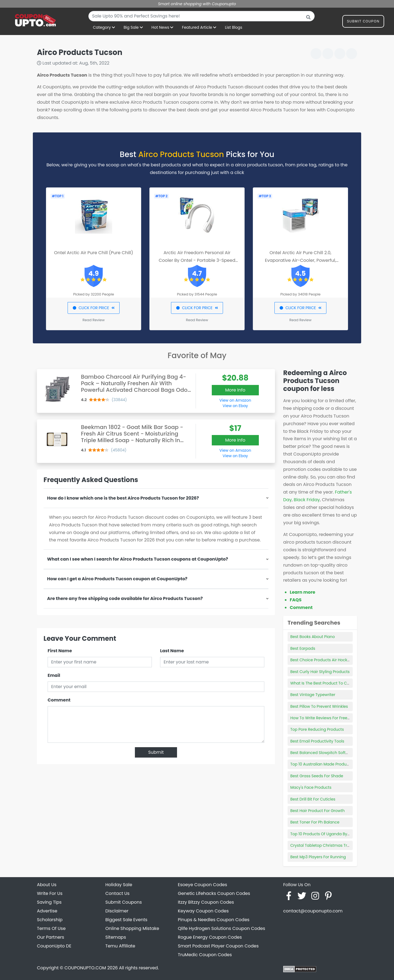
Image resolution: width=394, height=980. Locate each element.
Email (54, 675)
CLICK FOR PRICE (93, 308)
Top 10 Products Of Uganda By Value (325, 834)
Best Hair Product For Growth (318, 811)
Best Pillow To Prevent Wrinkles (319, 706)
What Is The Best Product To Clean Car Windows (336, 683)
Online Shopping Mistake (132, 928)
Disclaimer (117, 911)
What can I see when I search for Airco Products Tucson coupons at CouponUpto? (138, 559)
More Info (235, 390)
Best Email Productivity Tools (317, 741)
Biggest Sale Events (126, 920)
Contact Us (117, 893)
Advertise (47, 911)
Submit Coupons (124, 902)
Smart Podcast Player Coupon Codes (218, 946)
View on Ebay (235, 406)
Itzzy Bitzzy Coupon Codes (206, 902)
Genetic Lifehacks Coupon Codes (214, 893)
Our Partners (50, 937)
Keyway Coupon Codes (203, 911)
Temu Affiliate (120, 946)
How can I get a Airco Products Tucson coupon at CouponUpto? (117, 579)
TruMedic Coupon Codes (205, 955)
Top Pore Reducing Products (317, 729)
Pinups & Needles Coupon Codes (214, 920)
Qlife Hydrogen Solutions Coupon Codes (221, 928)
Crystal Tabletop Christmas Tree (321, 845)
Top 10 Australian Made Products (321, 764)
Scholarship (50, 920)
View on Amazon (235, 400)
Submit (156, 752)
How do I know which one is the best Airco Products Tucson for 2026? (123, 498)
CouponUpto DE (54, 946)
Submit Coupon (363, 22)
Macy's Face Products (311, 787)
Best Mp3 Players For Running (318, 857)
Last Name (172, 651)
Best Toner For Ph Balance (315, 822)
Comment (59, 700)
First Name (60, 651)
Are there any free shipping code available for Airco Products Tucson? (125, 598)
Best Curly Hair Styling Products (320, 672)
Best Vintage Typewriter (313, 695)
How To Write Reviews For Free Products (328, 718)
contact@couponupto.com (313, 911)
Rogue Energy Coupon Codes (210, 937)
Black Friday (307, 500)
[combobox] (202, 16)
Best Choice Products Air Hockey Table (327, 660)
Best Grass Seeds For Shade (317, 776)
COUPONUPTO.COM (85, 968)
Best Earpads (303, 648)
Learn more (302, 592)
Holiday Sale (119, 885)
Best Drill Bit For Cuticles (313, 799)
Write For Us (50, 893)
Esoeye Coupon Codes (202, 885)
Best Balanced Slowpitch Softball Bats (326, 753)
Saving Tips (49, 902)
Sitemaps (116, 937)
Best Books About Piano (313, 637)
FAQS (296, 600)
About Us (47, 885)
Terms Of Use (51, 928)
